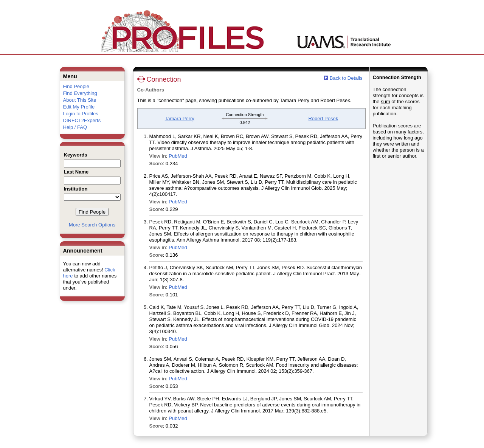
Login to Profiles (81, 114)
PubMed (178, 156)
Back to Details (346, 78)
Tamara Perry (180, 119)
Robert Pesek (323, 119)
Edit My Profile (79, 107)
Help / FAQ (75, 127)
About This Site (80, 100)
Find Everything (80, 93)
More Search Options (92, 225)
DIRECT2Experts (82, 120)
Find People (76, 86)
